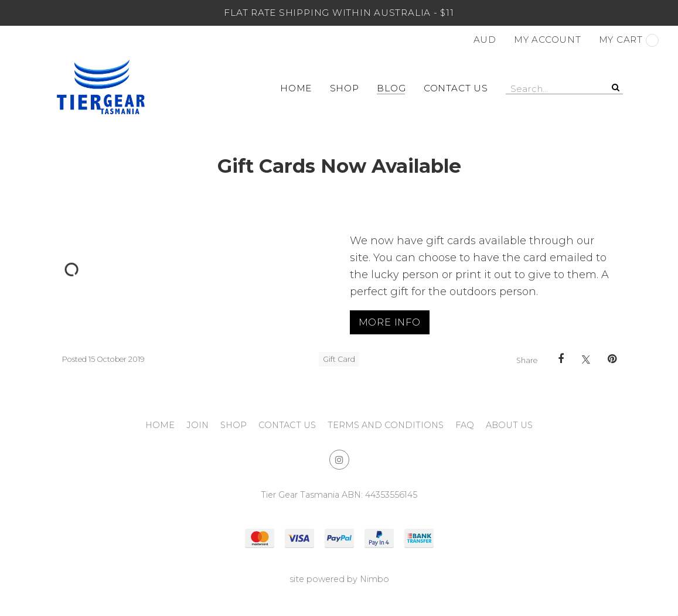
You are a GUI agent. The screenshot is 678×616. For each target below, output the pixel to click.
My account (548, 40)
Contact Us (456, 88)
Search (614, 87)
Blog (391, 88)
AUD (485, 40)
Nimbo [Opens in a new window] (374, 579)
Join (197, 425)
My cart (629, 40)
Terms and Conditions (386, 425)
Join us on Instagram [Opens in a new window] (339, 460)
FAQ (465, 425)
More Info (390, 322)
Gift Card (339, 359)
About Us (509, 425)
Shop (345, 88)
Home (296, 88)
